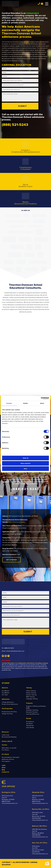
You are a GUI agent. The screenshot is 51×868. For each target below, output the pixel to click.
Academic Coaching (32, 710)
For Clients (5, 754)
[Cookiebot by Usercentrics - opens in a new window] (41, 398)
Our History (5, 750)
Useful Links (6, 735)
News (4, 768)
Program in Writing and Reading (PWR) (36, 707)
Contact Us (5, 772)
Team (42, 4)
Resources (5, 732)
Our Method (6, 693)
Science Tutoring (31, 695)
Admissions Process (8, 759)
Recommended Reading (9, 737)
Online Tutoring (31, 691)
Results (29, 718)
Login (4, 765)
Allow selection (25, 463)
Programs (29, 703)
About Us (5, 688)
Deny (26, 469)
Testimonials (30, 726)
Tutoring (29, 688)
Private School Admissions (10, 704)
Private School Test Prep (9, 712)
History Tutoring (31, 693)
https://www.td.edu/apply (16, 522)
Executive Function (32, 712)
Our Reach (30, 724)
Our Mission (6, 691)
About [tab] (42, 403)
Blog (3, 770)
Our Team (5, 695)
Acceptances (30, 722)
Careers (4, 745)
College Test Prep (7, 714)
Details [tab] (25, 403)
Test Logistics (6, 761)
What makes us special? (9, 748)
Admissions (6, 699)
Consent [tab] (9, 403)
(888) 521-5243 (9, 648)
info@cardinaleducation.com (15, 651)
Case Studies (30, 728)
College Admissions (8, 702)
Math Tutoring (30, 697)
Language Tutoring (32, 699)
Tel (39, 4)
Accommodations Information (11, 757)
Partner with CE (7, 741)
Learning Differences (33, 714)
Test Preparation (7, 709)
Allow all (26, 458)
